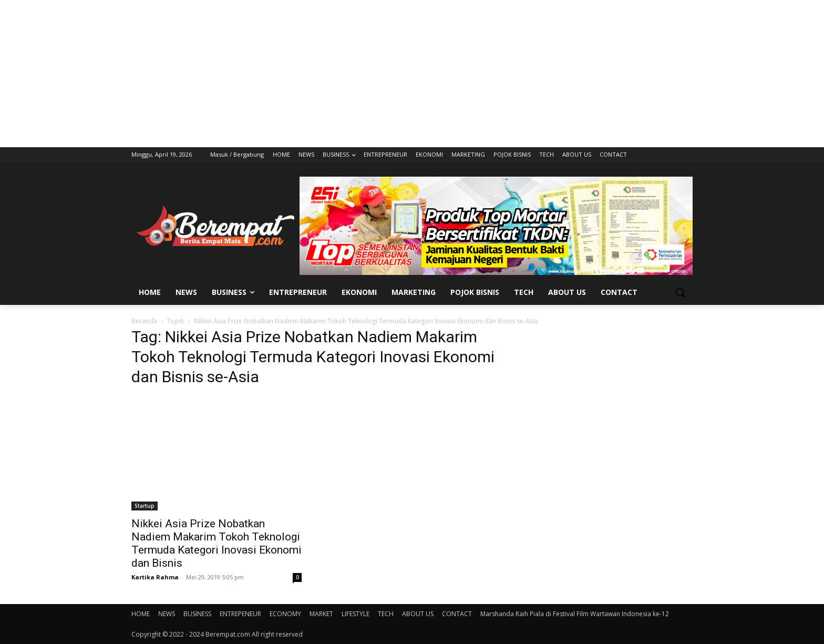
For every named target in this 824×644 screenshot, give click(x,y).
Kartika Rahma (155, 577)
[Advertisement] (412, 74)
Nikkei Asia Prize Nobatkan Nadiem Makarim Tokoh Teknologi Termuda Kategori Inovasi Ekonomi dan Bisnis (217, 543)
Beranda (144, 321)
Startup (145, 506)
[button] (680, 292)
